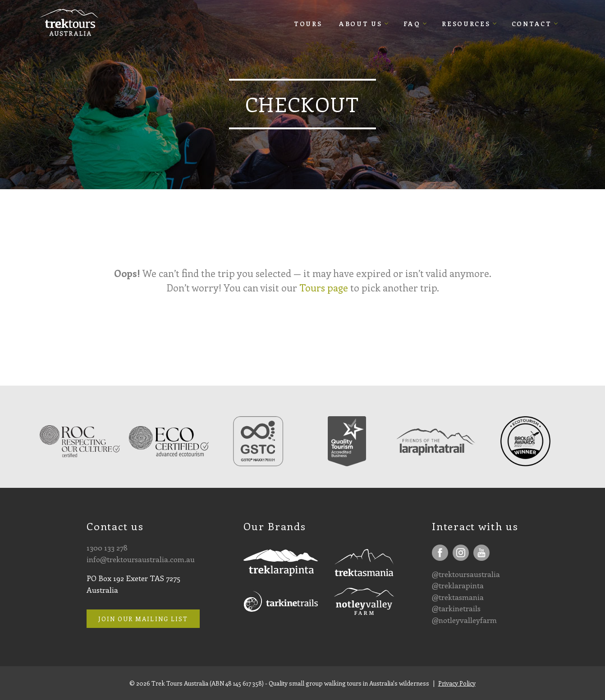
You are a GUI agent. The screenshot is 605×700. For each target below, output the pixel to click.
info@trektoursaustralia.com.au (141, 559)
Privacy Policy (457, 683)
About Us (361, 24)
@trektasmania (458, 597)
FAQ (412, 24)
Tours (308, 24)
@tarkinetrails (456, 608)
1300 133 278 (107, 547)
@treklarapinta (458, 585)
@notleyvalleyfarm (464, 620)
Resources (466, 24)
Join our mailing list (143, 619)
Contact (532, 24)
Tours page (324, 288)
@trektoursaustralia (466, 574)
